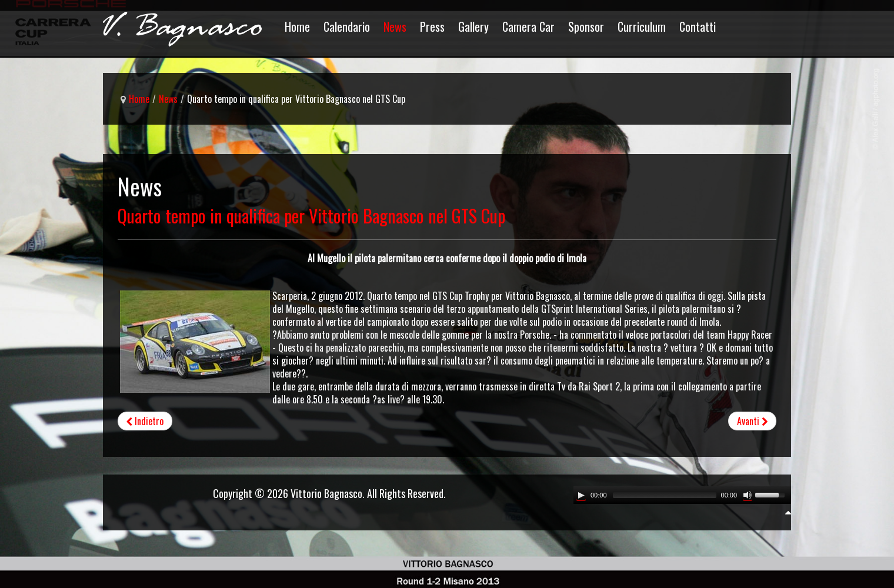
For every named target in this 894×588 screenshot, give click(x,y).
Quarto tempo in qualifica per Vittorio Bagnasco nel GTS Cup (311, 216)
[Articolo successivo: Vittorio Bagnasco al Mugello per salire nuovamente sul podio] (752, 421)
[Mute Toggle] (748, 495)
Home (139, 99)
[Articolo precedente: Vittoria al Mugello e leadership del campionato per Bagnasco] (145, 421)
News (168, 99)
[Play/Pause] (581, 495)
